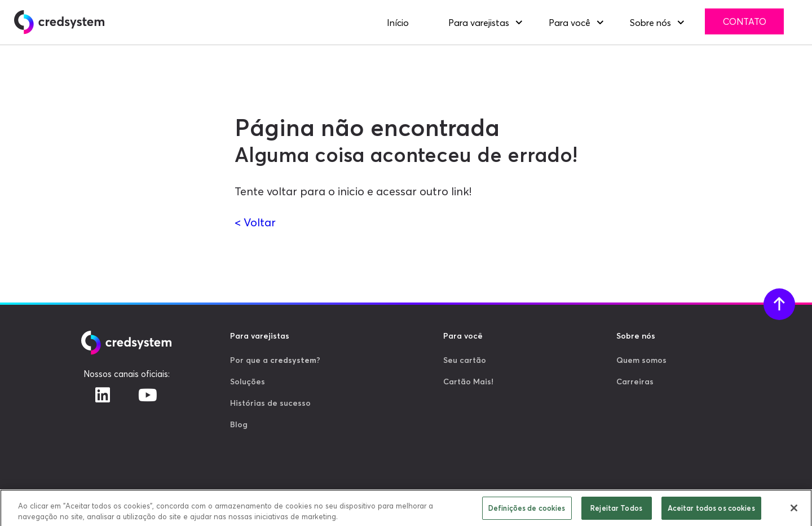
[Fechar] (794, 510)
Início (398, 23)
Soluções (248, 382)
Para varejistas (479, 23)
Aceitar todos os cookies (711, 510)
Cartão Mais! (468, 382)
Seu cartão (465, 360)
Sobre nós (650, 23)
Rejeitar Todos (616, 510)
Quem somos (641, 360)
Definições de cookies (527, 510)
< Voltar (255, 222)
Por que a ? (275, 360)
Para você (570, 23)
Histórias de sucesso (270, 403)
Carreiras (635, 382)
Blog (239, 424)
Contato (745, 21)
